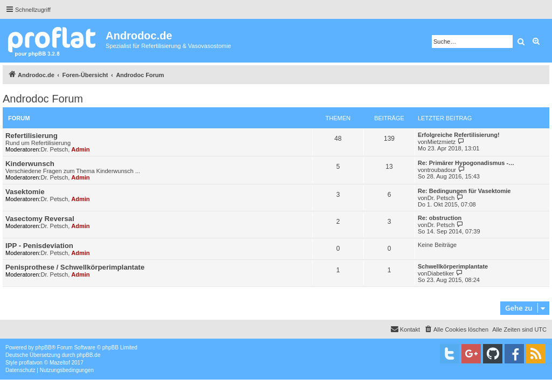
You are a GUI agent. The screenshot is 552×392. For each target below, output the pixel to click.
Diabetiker (441, 273)
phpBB (44, 348)
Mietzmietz (442, 142)
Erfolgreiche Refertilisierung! (459, 135)
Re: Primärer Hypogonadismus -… (466, 163)
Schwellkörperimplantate (453, 266)
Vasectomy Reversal (40, 219)
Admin (80, 149)
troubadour (442, 170)
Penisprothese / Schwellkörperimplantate (75, 267)
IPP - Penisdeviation (39, 246)
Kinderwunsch (30, 164)
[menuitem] (456, 329)
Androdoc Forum (43, 99)
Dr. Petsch (54, 149)
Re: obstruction (440, 218)
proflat (26, 363)
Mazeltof (60, 363)
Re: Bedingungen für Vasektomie (464, 191)
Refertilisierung (32, 136)
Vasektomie (25, 192)
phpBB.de (88, 355)
